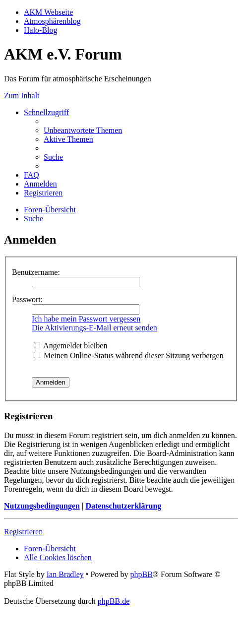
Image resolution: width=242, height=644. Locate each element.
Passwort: (27, 299)
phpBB (141, 574)
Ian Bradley (65, 574)
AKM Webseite (48, 12)
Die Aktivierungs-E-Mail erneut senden (94, 328)
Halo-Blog (41, 30)
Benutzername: (36, 272)
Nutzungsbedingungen (42, 506)
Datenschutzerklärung (123, 506)
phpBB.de (114, 601)
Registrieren (23, 532)
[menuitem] (83, 130)
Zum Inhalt (22, 96)
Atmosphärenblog (52, 21)
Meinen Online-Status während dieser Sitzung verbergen (129, 355)
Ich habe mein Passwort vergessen (86, 319)
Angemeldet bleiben (70, 346)
